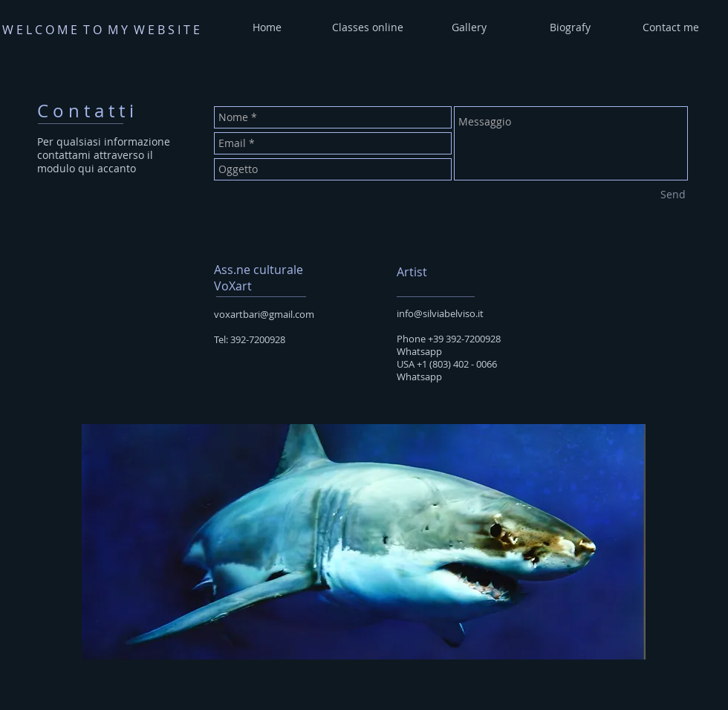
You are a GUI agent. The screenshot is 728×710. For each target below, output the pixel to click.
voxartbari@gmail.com (264, 314)
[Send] (673, 195)
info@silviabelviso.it (440, 313)
